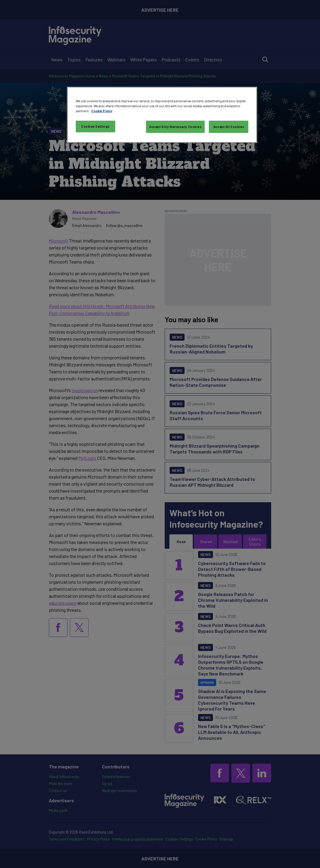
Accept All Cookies (229, 127)
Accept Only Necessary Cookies (175, 127)
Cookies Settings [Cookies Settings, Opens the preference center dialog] (96, 126)
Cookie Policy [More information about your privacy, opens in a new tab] (102, 111)
